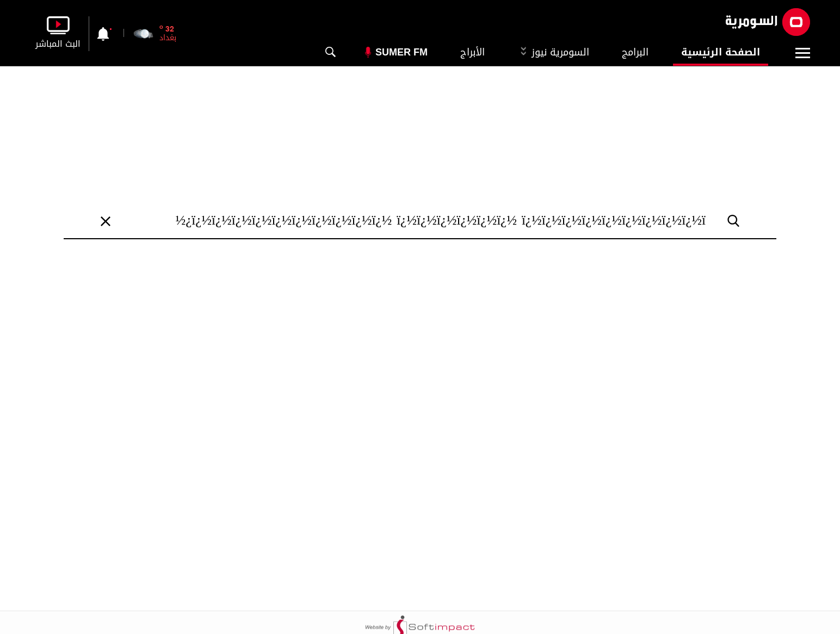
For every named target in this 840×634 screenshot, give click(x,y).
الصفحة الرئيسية (721, 52)
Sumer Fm (402, 52)
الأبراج (473, 52)
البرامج (635, 52)
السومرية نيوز (553, 52)
